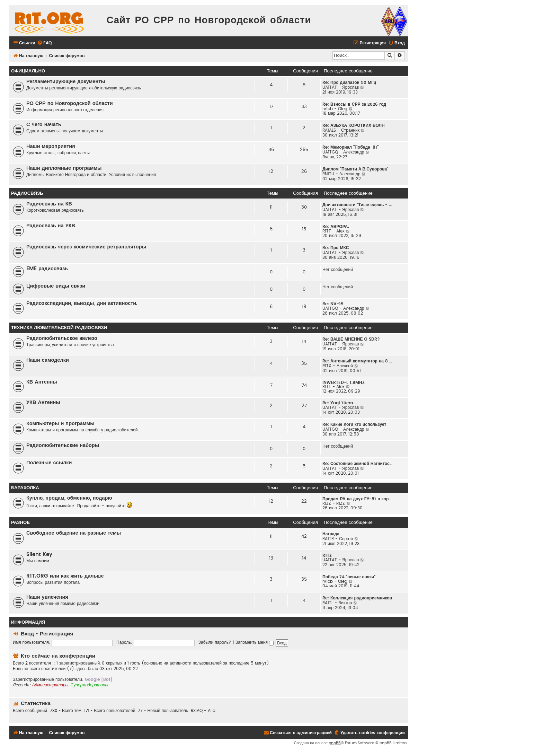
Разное (20, 522)
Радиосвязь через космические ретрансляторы (86, 247)
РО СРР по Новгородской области (70, 103)
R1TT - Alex (333, 231)
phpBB (335, 743)
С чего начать (44, 125)
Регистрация (56, 634)
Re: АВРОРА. (336, 227)
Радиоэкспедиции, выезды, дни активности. (82, 303)
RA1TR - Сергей (338, 539)
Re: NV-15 (333, 304)
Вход (27, 634)
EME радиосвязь (47, 269)
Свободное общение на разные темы (74, 533)
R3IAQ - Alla (203, 711)
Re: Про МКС (336, 248)
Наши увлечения (47, 597)
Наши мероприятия (51, 146)
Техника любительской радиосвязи (59, 328)
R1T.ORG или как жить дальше (65, 576)
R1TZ (327, 555)
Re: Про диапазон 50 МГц (349, 82)
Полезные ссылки (49, 463)
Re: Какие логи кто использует (354, 424)
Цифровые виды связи (56, 286)
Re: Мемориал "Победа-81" (350, 147)
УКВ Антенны (43, 402)
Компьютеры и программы (60, 424)
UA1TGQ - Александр (343, 152)
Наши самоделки (48, 360)
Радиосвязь (27, 193)
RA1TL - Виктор (337, 603)
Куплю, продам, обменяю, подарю (69, 498)
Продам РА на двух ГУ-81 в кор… (357, 499)
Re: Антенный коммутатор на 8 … (357, 361)
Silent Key (39, 555)
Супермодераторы (90, 685)
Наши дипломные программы (64, 168)
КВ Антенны (42, 382)
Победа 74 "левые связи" (349, 577)
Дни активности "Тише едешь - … (357, 205)
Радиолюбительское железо (62, 338)
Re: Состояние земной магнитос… (357, 464)
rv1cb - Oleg (335, 109)
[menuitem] (44, 43)
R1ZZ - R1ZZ (334, 503)
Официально (28, 71)
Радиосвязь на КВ (49, 204)
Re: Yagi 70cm (338, 403)
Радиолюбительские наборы (63, 445)
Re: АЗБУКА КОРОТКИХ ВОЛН (354, 125)
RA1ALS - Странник (341, 130)
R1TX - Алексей (338, 366)
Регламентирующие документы (66, 82)
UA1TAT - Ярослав (341, 87)
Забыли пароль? (215, 642)
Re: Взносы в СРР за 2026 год (354, 104)
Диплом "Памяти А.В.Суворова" (355, 169)
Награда (331, 534)
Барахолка (25, 488)
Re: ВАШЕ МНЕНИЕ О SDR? (351, 339)
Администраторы (50, 685)
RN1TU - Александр (341, 174)
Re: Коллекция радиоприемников (357, 598)
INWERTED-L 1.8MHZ (344, 383)
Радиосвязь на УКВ (51, 226)
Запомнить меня (255, 642)
